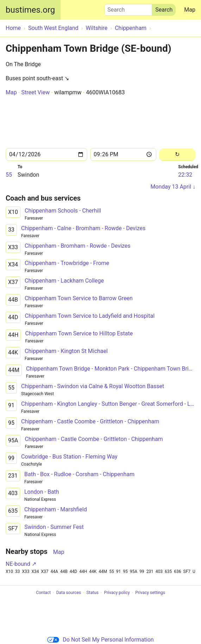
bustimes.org (30, 10)
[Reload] (177, 155)
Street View (35, 92)
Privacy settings (150, 593)
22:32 (185, 175)
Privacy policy (117, 593)
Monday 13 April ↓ (173, 187)
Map (190, 10)
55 (9, 175)
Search (128, 8)
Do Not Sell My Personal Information (100, 640)
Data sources (69, 593)
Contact (43, 593)
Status (93, 593)
